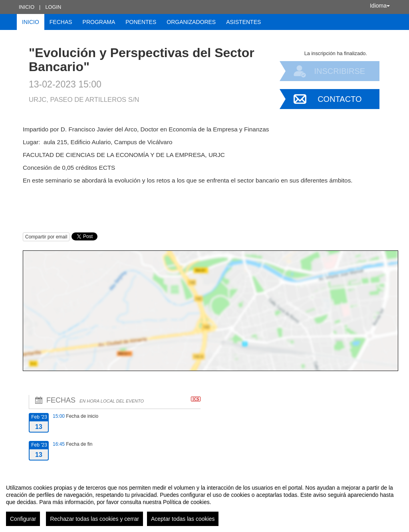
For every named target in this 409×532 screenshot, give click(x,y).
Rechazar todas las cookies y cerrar (94, 519)
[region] (204, 502)
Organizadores (191, 22)
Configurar (23, 519)
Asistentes (243, 22)
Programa (99, 22)
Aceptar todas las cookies (183, 519)
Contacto (340, 99)
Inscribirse (340, 71)
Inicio (27, 7)
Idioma (380, 6)
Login (53, 7)
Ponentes (141, 22)
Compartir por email (46, 237)
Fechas (61, 22)
